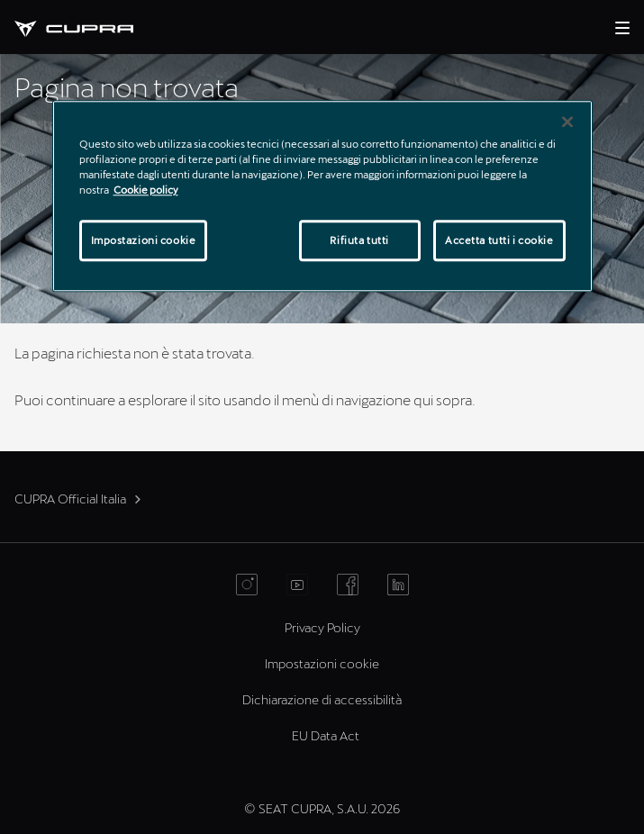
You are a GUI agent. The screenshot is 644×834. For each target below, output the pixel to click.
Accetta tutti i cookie (499, 240)
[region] (322, 196)
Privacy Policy (322, 627)
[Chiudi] (567, 122)
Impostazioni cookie (322, 663)
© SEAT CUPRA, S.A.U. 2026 (322, 808)
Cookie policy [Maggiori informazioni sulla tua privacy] (146, 190)
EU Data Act (326, 735)
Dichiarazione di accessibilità (322, 699)
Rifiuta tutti (359, 240)
